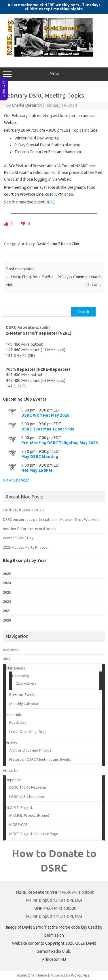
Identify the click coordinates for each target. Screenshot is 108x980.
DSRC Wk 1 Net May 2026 (45, 415)
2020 (7, 620)
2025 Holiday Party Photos (25, 547)
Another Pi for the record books (30, 529)
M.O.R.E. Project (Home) (29, 815)
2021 (7, 611)
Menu (54, 74)
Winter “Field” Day (18, 538)
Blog (7, 659)
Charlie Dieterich (27, 105)
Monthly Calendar (24, 704)
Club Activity (26, 683)
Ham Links (14, 715)
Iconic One (26, 975)
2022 (7, 601)
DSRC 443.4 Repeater (27, 797)
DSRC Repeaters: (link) (28, 327)
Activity (28, 244)
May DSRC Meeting (40, 457)
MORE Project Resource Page (34, 834)
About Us (11, 771)
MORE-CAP (19, 824)
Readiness (18, 722)
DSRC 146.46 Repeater (28, 787)
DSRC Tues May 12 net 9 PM (48, 429)
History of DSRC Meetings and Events (40, 759)
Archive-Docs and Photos (30, 750)
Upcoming (20, 676)
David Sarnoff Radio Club (58, 244)
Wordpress (80, 975)
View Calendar (16, 480)
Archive (12, 742)
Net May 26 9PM (37, 470)
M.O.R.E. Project (19, 808)
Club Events (15, 668)
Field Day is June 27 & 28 (23, 510)
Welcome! (11, 650)
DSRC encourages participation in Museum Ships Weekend (51, 519)
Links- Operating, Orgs (28, 731)
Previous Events (22, 694)
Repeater (14, 780)
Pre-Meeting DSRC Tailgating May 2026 (59, 443)
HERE (50, 202)
